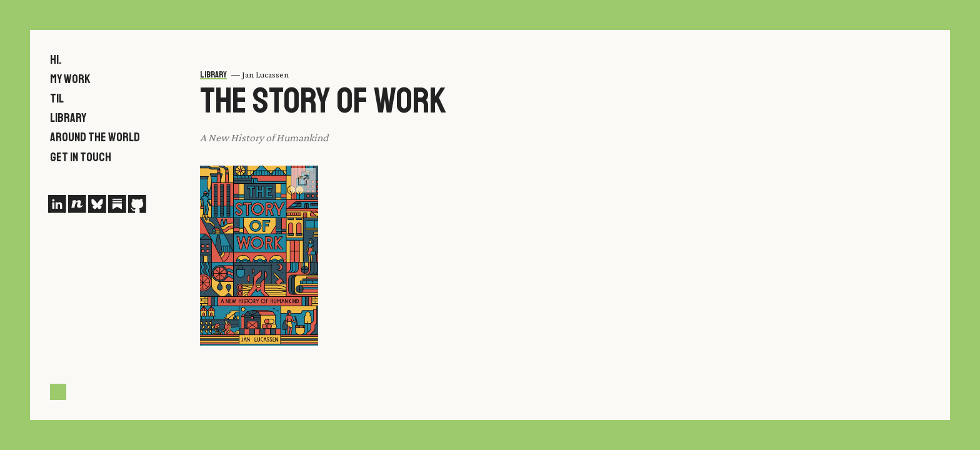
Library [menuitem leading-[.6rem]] (213, 74)
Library (68, 118)
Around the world (95, 137)
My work (70, 79)
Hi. (56, 60)
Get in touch (81, 157)
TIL (57, 98)
